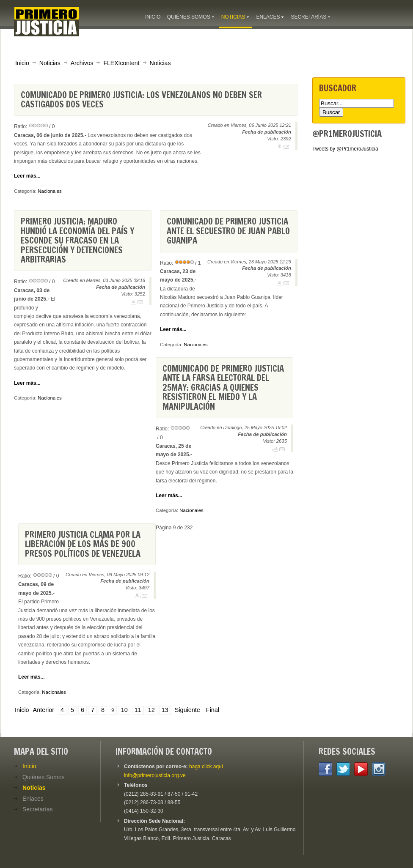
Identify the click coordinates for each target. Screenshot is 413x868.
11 (138, 710)
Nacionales (50, 191)
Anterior (44, 710)
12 (151, 710)
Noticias (50, 63)
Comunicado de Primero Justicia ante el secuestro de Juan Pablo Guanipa (228, 231)
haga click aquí (206, 767)
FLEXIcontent (121, 63)
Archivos (82, 63)
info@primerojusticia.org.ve (155, 775)
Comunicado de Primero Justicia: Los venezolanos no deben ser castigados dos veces (141, 100)
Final (213, 710)
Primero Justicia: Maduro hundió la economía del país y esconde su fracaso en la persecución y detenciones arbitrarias (77, 240)
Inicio (22, 63)
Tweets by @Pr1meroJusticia (345, 149)
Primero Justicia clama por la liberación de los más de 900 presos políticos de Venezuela (83, 544)
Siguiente (187, 710)
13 (165, 710)
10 (124, 710)
